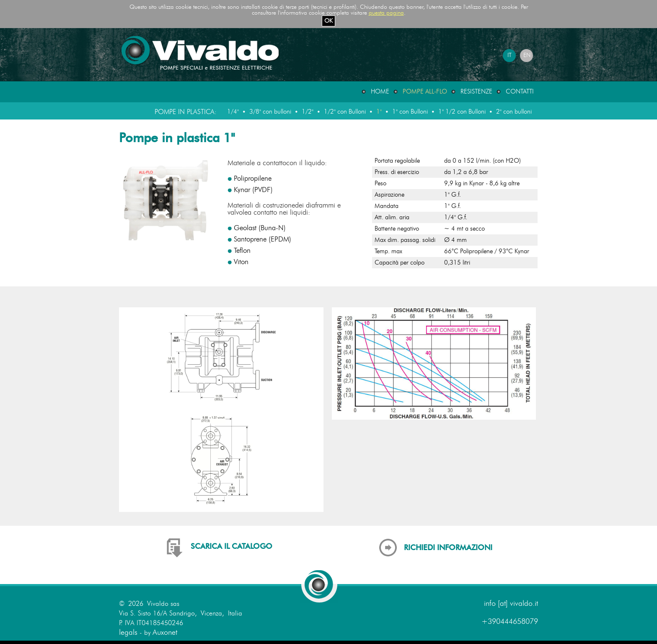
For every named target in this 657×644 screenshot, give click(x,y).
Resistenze (476, 92)
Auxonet (165, 633)
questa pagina (386, 13)
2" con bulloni (514, 112)
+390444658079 (510, 622)
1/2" (308, 112)
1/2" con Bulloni (345, 112)
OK (328, 21)
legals (128, 633)
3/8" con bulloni (270, 112)
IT (510, 55)
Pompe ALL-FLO (425, 92)
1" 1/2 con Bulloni (462, 112)
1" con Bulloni (410, 112)
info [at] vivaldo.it (511, 604)
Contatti (520, 92)
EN (527, 55)
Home (380, 92)
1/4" (233, 112)
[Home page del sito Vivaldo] (202, 69)
